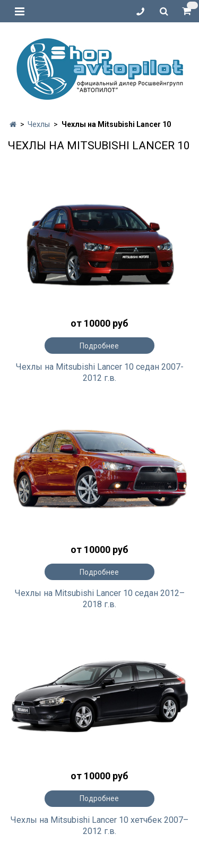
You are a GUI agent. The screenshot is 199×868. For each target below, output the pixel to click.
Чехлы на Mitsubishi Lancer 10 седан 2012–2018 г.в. (100, 599)
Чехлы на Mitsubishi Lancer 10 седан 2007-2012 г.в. (100, 372)
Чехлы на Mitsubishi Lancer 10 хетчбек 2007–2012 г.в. (99, 826)
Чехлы (39, 124)
